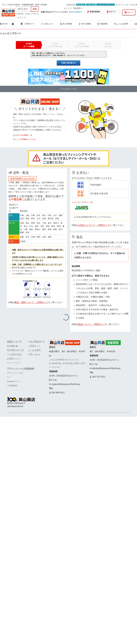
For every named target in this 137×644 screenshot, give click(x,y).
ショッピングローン (106, 5)
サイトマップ (13, 363)
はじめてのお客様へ (23, 135)
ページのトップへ (68, 89)
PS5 (34, 14)
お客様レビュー (14, 359)
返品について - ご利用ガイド (92, 324)
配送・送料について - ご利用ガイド (31, 302)
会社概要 (12, 346)
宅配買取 (102, 24)
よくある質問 (121, 24)
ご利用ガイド (28, 24)
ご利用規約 (12, 386)
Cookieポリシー (14, 381)
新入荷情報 (66, 24)
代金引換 (91, 5)
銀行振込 (81, 5)
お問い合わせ (34, 354)
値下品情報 (85, 24)
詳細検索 (20, 14)
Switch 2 (29, 14)
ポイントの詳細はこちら (24, 139)
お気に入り (47, 24)
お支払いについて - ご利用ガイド (94, 225)
